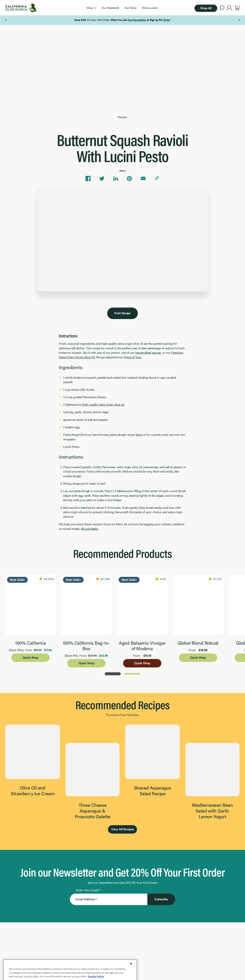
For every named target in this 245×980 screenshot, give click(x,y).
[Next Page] (239, 20)
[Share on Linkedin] (116, 179)
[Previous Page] (6, 20)
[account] (229, 8)
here (139, 435)
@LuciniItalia (89, 529)
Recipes (122, 117)
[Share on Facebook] (88, 179)
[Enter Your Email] (109, 899)
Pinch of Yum (133, 357)
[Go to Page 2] (132, 673)
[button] (91, 8)
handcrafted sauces (148, 353)
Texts (166, 20)
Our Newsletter (137, 20)
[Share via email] (143, 179)
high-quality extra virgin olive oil (103, 404)
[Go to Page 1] (113, 673)
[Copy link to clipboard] (157, 179)
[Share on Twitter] (102, 179)
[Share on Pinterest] (129, 179)
